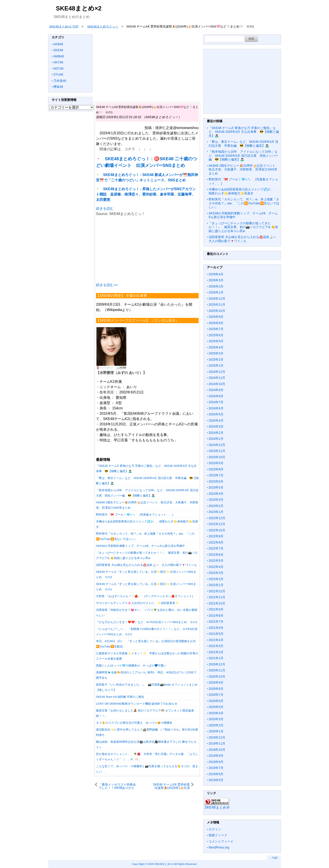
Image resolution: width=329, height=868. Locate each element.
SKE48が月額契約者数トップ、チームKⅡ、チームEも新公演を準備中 (140, 546)
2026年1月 (216, 292)
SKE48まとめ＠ (217, 807)
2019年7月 (216, 768)
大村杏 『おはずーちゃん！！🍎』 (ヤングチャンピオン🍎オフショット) (145, 596)
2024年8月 (216, 396)
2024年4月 (216, 420)
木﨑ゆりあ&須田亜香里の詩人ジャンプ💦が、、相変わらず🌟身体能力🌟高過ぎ (243, 191)
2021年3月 (216, 646)
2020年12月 (217, 664)
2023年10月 (217, 457)
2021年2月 (216, 652)
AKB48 (58, 44)
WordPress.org (219, 847)
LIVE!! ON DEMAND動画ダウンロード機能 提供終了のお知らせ (137, 704)
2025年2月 (216, 360)
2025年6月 (216, 335)
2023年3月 (216, 500)
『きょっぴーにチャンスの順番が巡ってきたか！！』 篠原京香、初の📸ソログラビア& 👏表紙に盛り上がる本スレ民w (243, 227)
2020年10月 (217, 676)
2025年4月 (216, 347)
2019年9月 (216, 756)
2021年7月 (216, 622)
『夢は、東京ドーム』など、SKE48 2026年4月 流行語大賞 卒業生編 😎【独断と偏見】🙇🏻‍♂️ (243, 144)
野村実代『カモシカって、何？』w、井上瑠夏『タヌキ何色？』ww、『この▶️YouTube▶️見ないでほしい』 (244, 203)
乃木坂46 (60, 81)
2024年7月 (216, 402)
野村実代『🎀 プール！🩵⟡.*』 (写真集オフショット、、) (135, 515)
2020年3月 (216, 719)
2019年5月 (216, 780)
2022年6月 (216, 555)
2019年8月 (216, 762)
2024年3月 (216, 426)
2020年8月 (216, 689)
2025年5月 (216, 341)
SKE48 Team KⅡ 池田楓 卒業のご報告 (120, 697)
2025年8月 (216, 323)
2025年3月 (216, 353)
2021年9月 (216, 609)
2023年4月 (216, 494)
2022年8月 (216, 542)
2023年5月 (216, 487)
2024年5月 (216, 414)
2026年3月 (216, 280)
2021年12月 (217, 591)
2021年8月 (216, 616)
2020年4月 (216, 713)
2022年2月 (216, 579)
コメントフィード (221, 841)
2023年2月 (216, 506)
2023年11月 (217, 451)
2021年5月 (216, 634)
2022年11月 (217, 524)
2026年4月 (216, 274)
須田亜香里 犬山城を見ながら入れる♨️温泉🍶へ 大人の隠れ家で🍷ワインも (146, 565)
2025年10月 (217, 311)
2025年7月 (216, 329)
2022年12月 (217, 518)
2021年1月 (216, 658)
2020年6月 (216, 701)
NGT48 (58, 68)
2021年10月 (217, 603)
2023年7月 (216, 475)
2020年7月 (216, 695)
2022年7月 (216, 548)
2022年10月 (217, 530)
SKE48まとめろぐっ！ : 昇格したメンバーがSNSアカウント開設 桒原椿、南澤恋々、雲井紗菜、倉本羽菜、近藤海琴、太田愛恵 (146, 194)
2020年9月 (216, 682)
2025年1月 (216, 366)
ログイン (215, 829)
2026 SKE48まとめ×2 (161, 864)
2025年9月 (216, 317)
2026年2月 (216, 286)
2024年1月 (216, 439)
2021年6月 (216, 628)
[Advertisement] (147, 65)
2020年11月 (217, 670)
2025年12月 (217, 299)
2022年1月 (216, 585)
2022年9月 (216, 536)
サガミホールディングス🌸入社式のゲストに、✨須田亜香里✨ (137, 603)
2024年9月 (216, 390)
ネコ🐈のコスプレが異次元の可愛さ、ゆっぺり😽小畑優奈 (134, 723)
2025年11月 (217, 305)
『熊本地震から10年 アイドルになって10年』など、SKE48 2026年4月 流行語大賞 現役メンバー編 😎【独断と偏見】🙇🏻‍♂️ (243, 155)
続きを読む (105, 208)
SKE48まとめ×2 (79, 8)
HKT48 (58, 62)
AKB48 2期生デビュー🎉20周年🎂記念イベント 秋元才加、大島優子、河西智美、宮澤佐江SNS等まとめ (244, 169)
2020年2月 (216, 725)
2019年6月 (216, 774)
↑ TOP (274, 858)
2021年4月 (216, 640)
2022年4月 (216, 567)
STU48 (58, 74)
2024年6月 (216, 408)
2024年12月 (217, 372)
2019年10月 (217, 750)
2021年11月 (217, 597)
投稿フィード (218, 835)
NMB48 (59, 56)
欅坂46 (58, 87)
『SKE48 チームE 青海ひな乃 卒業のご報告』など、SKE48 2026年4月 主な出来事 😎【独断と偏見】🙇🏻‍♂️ (244, 132)
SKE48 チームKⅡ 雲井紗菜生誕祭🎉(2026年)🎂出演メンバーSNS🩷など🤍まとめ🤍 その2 (171, 786)
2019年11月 (217, 743)
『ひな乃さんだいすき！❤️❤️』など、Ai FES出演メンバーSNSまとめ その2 (147, 622)
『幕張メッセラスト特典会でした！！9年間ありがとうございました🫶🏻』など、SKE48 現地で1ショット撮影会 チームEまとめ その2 (117, 786)
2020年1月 (216, 731)
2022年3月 (216, 573)
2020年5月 (216, 707)
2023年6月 (216, 481)
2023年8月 (216, 469)
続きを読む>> (107, 285)
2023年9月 (216, 463)
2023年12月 (217, 445)
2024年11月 (217, 378)
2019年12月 (217, 737)
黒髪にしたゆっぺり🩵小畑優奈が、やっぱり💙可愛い (131, 666)
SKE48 (58, 50)
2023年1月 (216, 512)
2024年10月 (217, 384)
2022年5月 (216, 561)
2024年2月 (216, 433)
